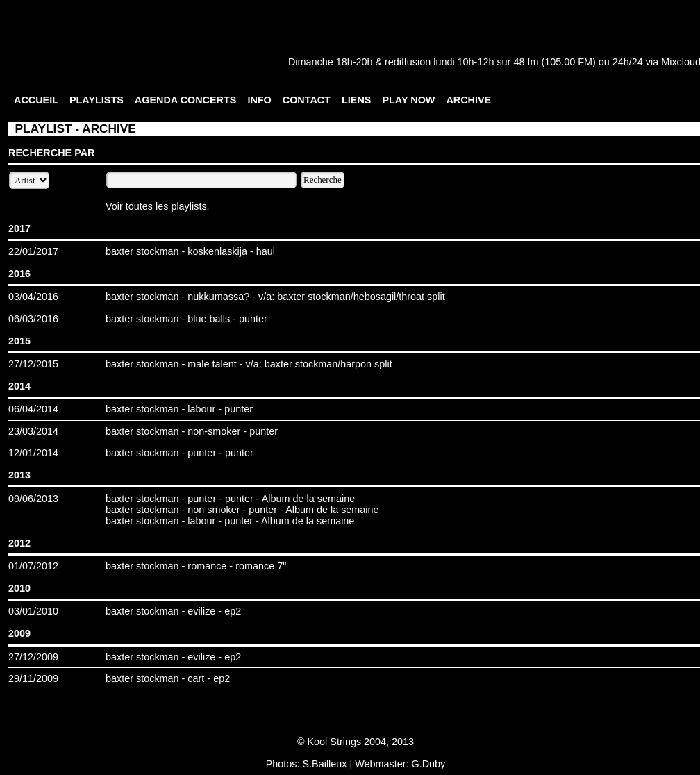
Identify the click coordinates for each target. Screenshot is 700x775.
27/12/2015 (33, 364)
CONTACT (307, 100)
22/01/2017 (33, 251)
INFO (259, 100)
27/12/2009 (33, 657)
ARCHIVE (468, 100)
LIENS (356, 100)
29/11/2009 (33, 678)
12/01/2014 (33, 453)
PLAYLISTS (97, 100)
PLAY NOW (408, 100)
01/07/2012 (33, 566)
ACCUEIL (36, 100)
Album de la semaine (308, 499)
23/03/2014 (33, 431)
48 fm (526, 62)
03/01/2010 (33, 611)
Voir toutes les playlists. (158, 206)
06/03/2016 (33, 319)
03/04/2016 (33, 297)
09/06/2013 (33, 499)
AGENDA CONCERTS (186, 100)
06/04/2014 (33, 409)
